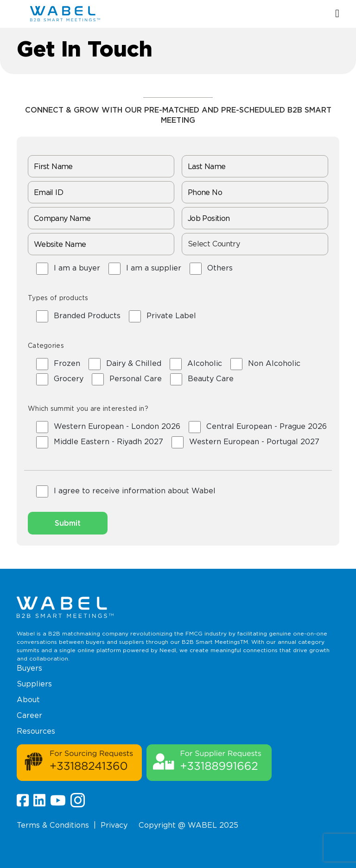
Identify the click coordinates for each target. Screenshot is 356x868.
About (28, 700)
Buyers (29, 668)
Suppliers (34, 684)
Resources (36, 731)
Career (29, 715)
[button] (337, 14)
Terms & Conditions (53, 825)
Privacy (114, 825)
